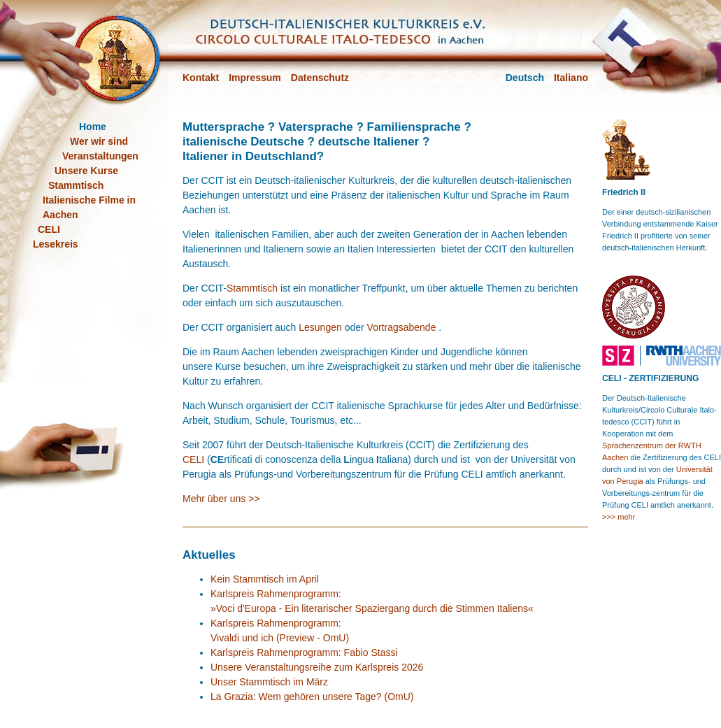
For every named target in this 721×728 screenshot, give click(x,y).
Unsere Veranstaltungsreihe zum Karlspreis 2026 (317, 667)
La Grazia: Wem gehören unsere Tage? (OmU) (312, 697)
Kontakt (201, 78)
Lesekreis (56, 244)
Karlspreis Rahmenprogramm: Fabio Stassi (304, 652)
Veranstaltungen (100, 156)
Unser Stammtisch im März (269, 682)
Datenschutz (320, 78)
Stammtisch (252, 288)
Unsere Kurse (86, 171)
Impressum (255, 78)
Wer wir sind (99, 141)
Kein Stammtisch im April (265, 579)
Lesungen (320, 327)
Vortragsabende (402, 327)
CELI (193, 459)
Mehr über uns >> (221, 499)
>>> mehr (619, 517)
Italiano (571, 78)
